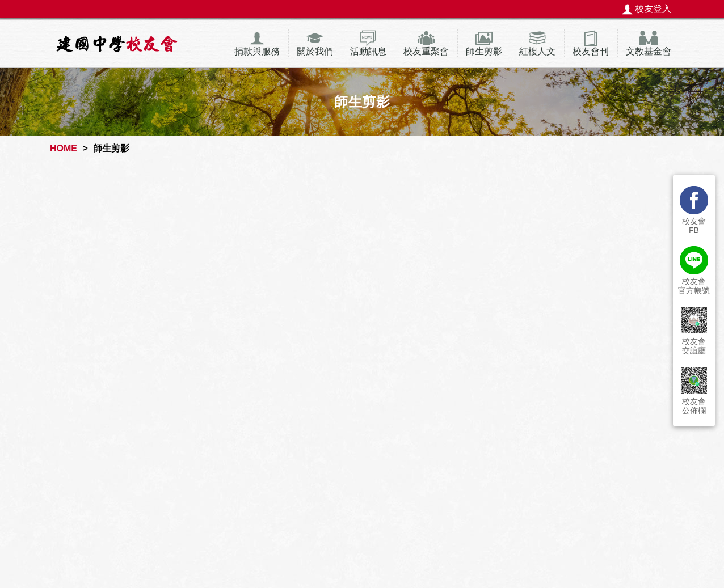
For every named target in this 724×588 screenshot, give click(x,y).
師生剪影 (484, 51)
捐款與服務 (257, 51)
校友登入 (653, 9)
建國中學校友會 (117, 43)
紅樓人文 (537, 51)
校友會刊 (591, 51)
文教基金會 (649, 51)
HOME (64, 148)
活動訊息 (368, 51)
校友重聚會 (426, 51)
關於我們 (315, 51)
